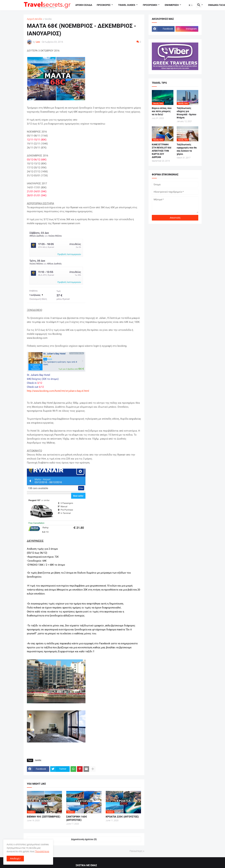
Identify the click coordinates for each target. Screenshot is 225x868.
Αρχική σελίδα (34, 19)
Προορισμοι (150, 5)
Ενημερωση (172, 5)
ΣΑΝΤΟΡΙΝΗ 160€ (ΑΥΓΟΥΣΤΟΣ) (77, 818)
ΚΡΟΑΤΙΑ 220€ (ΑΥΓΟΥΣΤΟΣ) (122, 817)
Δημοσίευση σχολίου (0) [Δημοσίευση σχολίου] (84, 839)
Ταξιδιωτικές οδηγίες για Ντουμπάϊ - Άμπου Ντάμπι (187, 113)
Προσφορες (104, 5)
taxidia (48, 19)
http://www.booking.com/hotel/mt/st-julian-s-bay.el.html (58, 391)
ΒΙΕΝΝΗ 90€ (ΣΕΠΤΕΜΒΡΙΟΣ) (44, 817)
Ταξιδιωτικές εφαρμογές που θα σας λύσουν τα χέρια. (187, 149)
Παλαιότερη (136, 851)
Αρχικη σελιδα (84, 5)
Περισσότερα (42, 851)
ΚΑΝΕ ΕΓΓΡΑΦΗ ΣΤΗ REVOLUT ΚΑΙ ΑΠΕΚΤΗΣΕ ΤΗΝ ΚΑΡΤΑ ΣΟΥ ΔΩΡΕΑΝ (162, 151)
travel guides (127, 5)
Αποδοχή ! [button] (15, 859)
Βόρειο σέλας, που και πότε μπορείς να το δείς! (162, 111)
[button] (191, 5)
